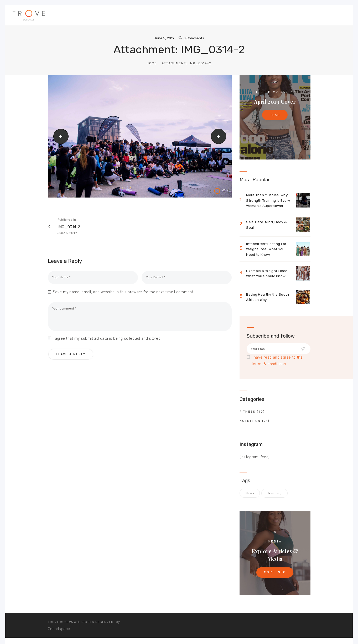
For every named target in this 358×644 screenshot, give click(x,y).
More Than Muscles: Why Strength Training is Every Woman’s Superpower (269, 201)
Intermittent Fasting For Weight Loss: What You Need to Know (268, 250)
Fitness (248, 413)
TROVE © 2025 (61, 623)
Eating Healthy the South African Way (269, 298)
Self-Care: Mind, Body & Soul (267, 225)
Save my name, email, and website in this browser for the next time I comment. (123, 293)
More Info (275, 574)
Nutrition (250, 422)
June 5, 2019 (164, 38)
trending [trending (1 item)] (274, 495)
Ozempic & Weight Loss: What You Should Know (267, 275)
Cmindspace (59, 630)
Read (275, 116)
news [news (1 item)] (250, 495)
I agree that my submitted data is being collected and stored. (107, 339)
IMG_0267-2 (59, 136)
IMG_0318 (224, 136)
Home (152, 63)
